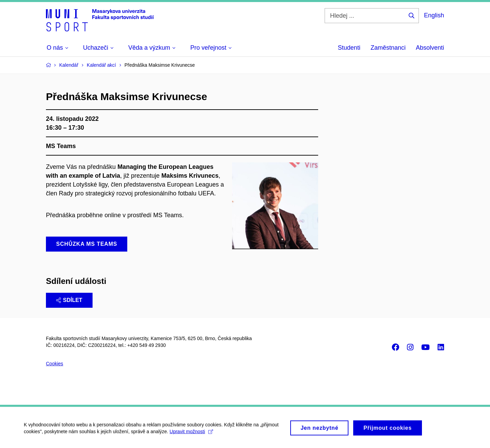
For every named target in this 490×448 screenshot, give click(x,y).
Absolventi (430, 48)
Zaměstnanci (388, 48)
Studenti (349, 48)
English (434, 15)
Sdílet (69, 300)
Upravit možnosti (191, 434)
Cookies (55, 364)
